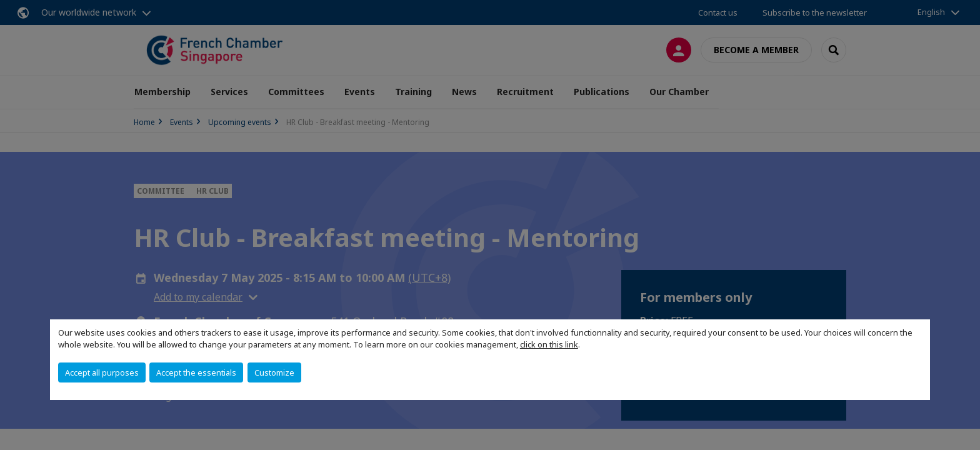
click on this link (549, 344)
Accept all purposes (102, 372)
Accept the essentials (196, 372)
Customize (274, 372)
